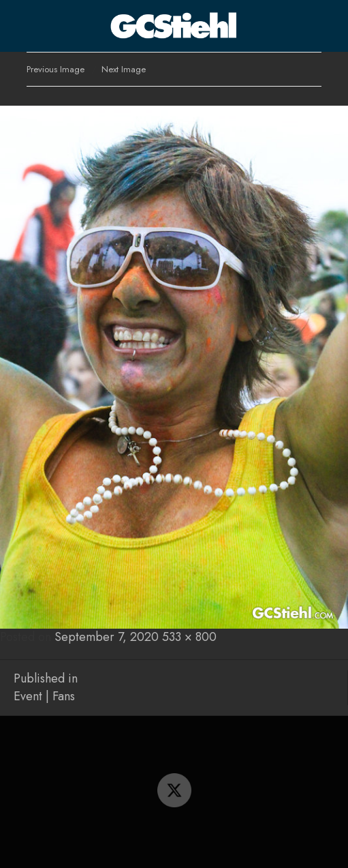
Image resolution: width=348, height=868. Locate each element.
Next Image (124, 69)
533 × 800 (189, 637)
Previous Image (56, 69)
